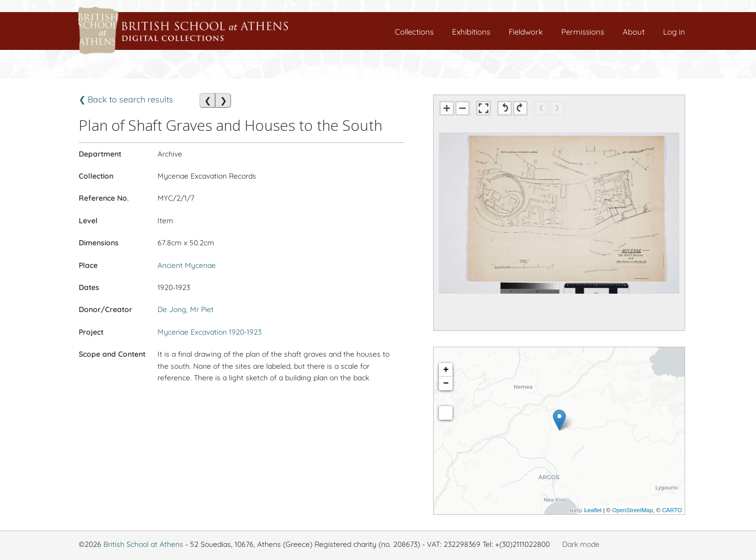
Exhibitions (471, 32)
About (634, 32)
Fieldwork (526, 32)
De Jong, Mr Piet (186, 309)
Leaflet (593, 510)
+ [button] (446, 370)
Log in (674, 32)
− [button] (446, 383)
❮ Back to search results (126, 99)
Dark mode (581, 544)
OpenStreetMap (633, 510)
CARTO (672, 510)
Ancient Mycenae (187, 265)
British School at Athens (143, 544)
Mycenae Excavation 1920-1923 (209, 332)
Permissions (583, 32)
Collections (414, 32)
